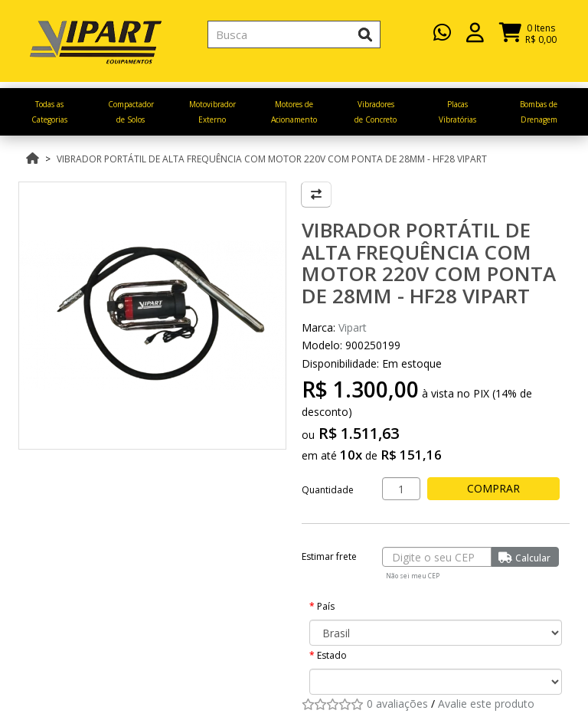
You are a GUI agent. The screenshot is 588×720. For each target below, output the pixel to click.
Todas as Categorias (49, 112)
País (326, 606)
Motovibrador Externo (212, 112)
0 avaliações (397, 704)
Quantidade (328, 490)
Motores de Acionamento (294, 112)
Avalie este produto (486, 704)
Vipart (353, 327)
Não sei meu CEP (413, 576)
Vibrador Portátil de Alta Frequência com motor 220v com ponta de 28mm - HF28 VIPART (272, 159)
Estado (332, 655)
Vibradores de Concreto (376, 112)
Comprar (497, 488)
